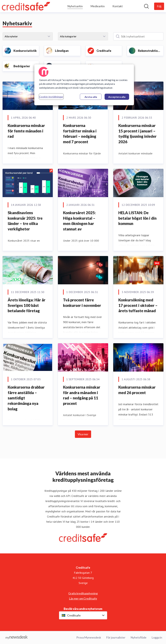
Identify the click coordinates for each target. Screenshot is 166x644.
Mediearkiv (98, 6)
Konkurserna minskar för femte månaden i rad (26, 131)
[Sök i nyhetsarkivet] (138, 36)
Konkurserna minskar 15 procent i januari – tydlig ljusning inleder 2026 (137, 134)
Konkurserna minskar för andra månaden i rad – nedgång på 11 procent (82, 395)
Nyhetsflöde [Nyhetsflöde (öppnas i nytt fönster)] (138, 637)
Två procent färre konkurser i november (82, 303)
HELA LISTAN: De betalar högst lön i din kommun (137, 218)
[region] (84, 85)
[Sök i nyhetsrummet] (146, 6)
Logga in (157, 637)
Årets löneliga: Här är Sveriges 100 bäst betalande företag (27, 305)
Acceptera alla (117, 97)
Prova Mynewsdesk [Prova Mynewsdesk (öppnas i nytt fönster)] (89, 637)
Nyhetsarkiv (75, 6)
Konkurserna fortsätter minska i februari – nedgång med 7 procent (80, 134)
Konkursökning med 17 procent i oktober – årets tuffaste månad (138, 305)
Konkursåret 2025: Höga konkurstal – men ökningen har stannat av (79, 221)
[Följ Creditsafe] (159, 6)
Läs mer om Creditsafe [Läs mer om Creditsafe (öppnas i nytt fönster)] (83, 598)
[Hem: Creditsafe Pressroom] (26, 6)
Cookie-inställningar (51, 97)
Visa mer (83, 434)
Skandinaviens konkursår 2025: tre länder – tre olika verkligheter (25, 221)
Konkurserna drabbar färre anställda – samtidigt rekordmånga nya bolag (26, 398)
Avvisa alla (91, 97)
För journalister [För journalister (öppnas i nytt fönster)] (116, 637)
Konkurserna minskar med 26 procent (137, 390)
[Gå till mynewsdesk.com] (17, 638)
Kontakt (118, 6)
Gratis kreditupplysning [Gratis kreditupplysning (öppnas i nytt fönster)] (83, 593)
